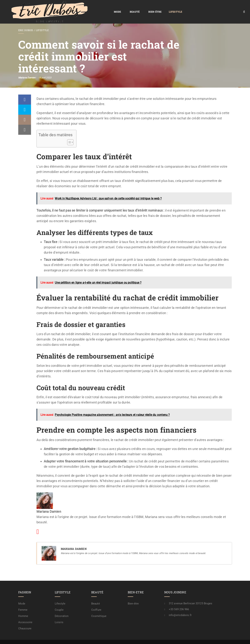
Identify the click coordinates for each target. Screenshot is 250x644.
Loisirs (59, 614)
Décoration (62, 608)
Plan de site (131, 638)
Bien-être (99, 7)
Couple (59, 601)
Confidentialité (150, 638)
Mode (62, 7)
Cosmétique (99, 608)
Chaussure (25, 620)
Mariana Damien (27, 69)
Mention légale (172, 638)
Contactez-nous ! (194, 638)
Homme (23, 608)
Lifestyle (120, 7)
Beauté (79, 7)
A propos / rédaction (218, 638)
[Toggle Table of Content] (69, 134)
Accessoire (25, 614)
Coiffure (96, 601)
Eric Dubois (26, 22)
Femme (23, 601)
